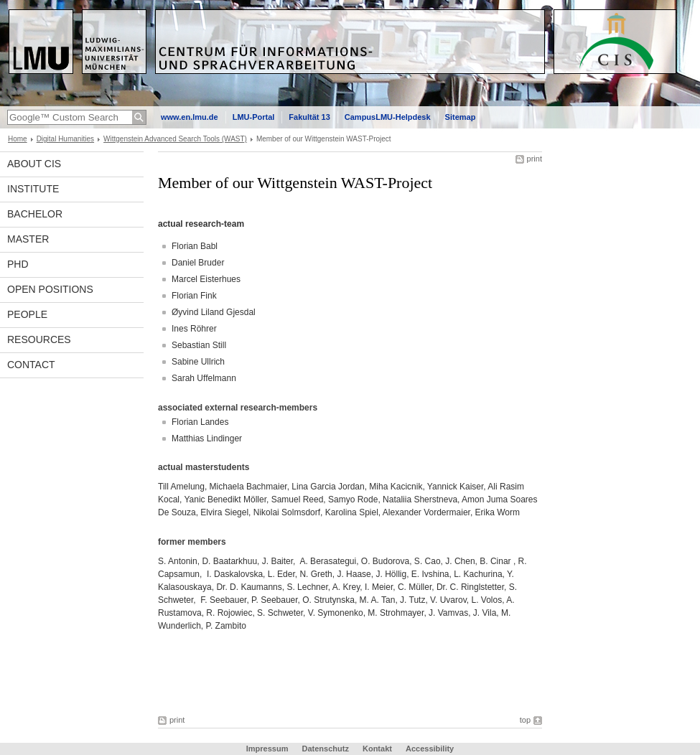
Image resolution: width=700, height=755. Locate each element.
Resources (39, 339)
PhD (18, 264)
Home (18, 139)
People (27, 314)
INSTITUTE (33, 189)
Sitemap (461, 117)
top (525, 720)
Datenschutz (326, 749)
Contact (31, 365)
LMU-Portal (254, 117)
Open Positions (50, 289)
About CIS (34, 164)
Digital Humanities (65, 139)
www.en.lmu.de (190, 117)
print (535, 159)
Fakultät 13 (309, 117)
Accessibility (430, 749)
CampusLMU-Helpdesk (388, 117)
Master (28, 239)
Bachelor (35, 214)
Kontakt (377, 749)
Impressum (267, 749)
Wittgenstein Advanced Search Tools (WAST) (175, 139)
